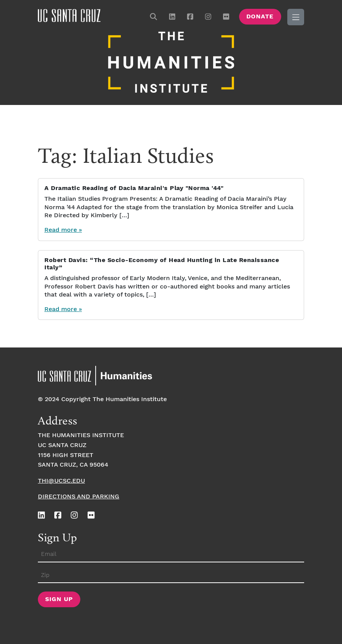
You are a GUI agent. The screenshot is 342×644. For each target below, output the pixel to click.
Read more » (63, 230)
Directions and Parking (79, 497)
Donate (260, 17)
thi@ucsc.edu (61, 481)
